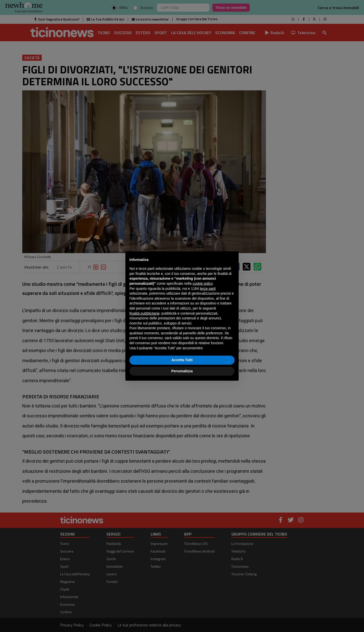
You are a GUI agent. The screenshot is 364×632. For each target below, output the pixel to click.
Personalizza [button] (182, 371)
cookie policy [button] (203, 283)
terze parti (208, 289)
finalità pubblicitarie (144, 313)
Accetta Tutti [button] (182, 360)
